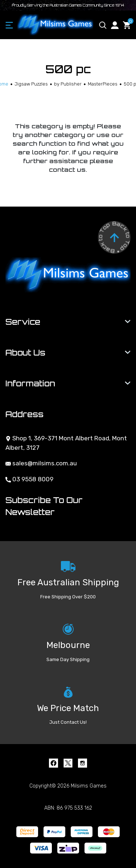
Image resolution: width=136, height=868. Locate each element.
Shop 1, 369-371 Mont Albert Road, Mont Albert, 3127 (66, 443)
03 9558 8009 (29, 479)
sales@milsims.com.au (41, 463)
